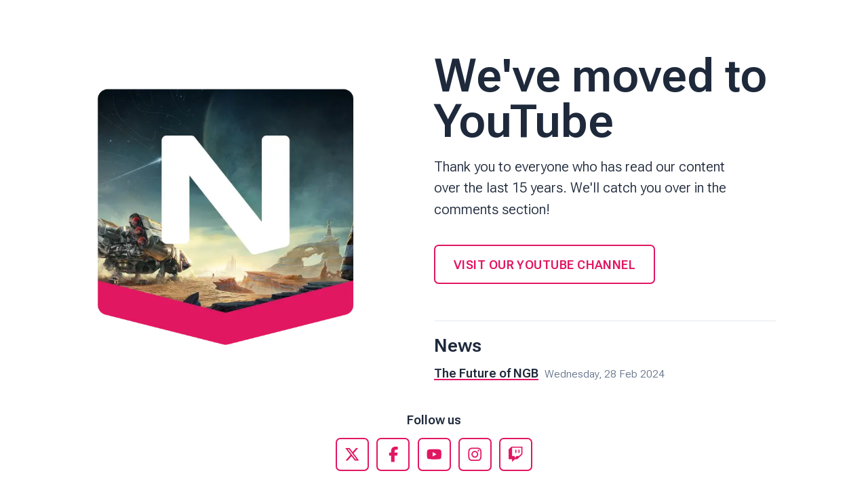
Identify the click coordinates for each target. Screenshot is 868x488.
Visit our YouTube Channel (545, 265)
